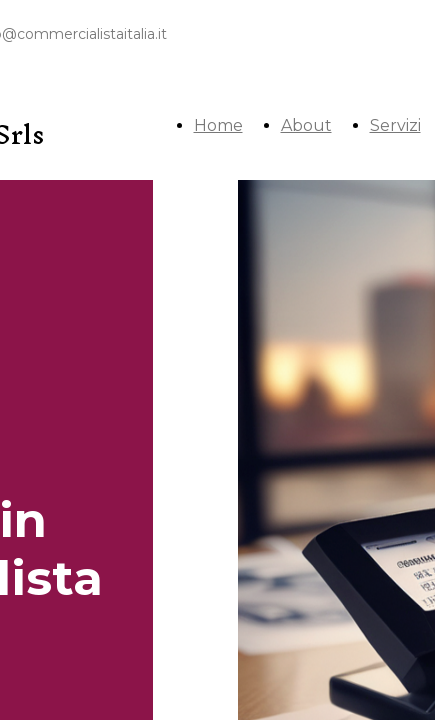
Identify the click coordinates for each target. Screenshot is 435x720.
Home (218, 125)
